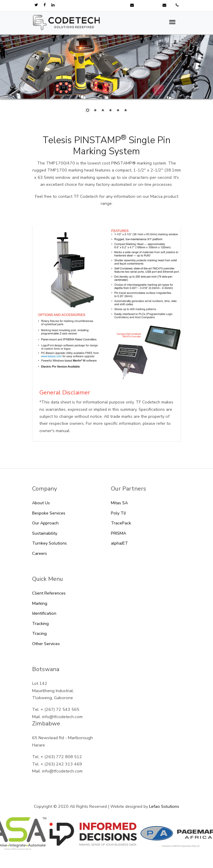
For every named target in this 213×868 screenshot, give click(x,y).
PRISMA (118, 533)
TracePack (121, 523)
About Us (41, 503)
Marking (40, 603)
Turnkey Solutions (49, 543)
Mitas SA (119, 503)
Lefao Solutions (164, 806)
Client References (49, 593)
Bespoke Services (49, 513)
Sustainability (45, 533)
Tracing (39, 633)
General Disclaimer (65, 393)
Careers (40, 553)
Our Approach (45, 523)
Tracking (40, 623)
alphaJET (119, 543)
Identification (44, 613)
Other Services (46, 644)
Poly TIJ (118, 513)
